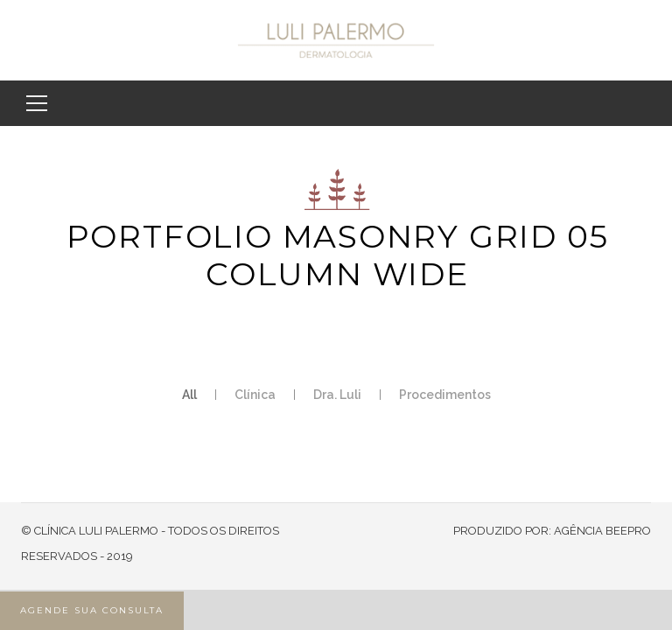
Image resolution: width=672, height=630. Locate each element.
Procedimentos (445, 395)
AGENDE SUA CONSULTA (92, 610)
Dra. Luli (337, 395)
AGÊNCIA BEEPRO (602, 531)
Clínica (255, 395)
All (189, 395)
